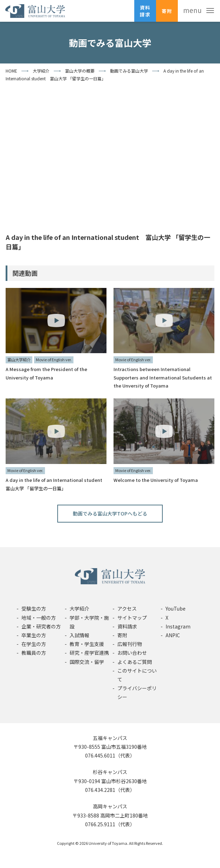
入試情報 (79, 635)
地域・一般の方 (39, 618)
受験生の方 (34, 608)
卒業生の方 (34, 635)
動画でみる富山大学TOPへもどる (110, 513)
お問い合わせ (132, 653)
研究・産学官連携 (89, 653)
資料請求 (145, 11)
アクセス (127, 608)
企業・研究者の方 (41, 626)
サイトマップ (132, 618)
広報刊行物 (130, 644)
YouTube (176, 608)
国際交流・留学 (87, 662)
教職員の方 (34, 653)
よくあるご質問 (135, 662)
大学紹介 (79, 608)
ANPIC (173, 635)
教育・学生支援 (87, 644)
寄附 (167, 11)
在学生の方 (34, 644)
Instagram (178, 626)
